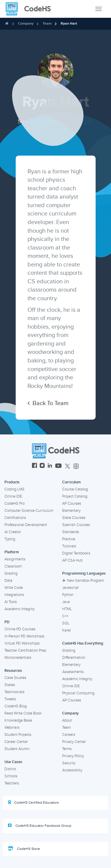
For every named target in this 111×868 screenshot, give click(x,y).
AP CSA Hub (72, 560)
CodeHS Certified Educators (33, 803)
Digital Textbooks (76, 553)
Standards (71, 532)
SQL (66, 623)
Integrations (14, 595)
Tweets (10, 699)
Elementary (71, 511)
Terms (67, 749)
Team (47, 24)
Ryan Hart (69, 24)
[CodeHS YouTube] (58, 466)
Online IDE (13, 496)
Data (8, 581)
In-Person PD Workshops (24, 636)
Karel (66, 630)
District (10, 769)
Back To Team (48, 403)
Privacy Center (74, 742)
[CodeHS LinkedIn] (50, 466)
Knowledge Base (18, 720)
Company (26, 24)
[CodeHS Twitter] (67, 466)
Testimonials (15, 692)
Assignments (15, 559)
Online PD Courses (20, 629)
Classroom (13, 566)
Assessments (73, 672)
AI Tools (11, 602)
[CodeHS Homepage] (30, 9)
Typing (10, 539)
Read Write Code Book (23, 713)
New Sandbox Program (83, 581)
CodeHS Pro (15, 503)
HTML (67, 609)
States (10, 685)
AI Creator (13, 532)
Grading (11, 573)
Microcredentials (18, 658)
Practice (69, 539)
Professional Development (26, 525)
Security (69, 763)
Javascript (70, 588)
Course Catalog (75, 489)
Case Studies (15, 678)
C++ (65, 616)
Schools (11, 776)
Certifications (15, 518)
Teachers (12, 783)
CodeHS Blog (16, 706)
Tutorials (69, 546)
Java (66, 602)
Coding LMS (15, 489)
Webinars (12, 728)
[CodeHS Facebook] (34, 466)
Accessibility (72, 770)
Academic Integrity (20, 609)
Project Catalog (75, 496)
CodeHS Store (24, 849)
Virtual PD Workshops (22, 643)
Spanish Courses (76, 525)
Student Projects (18, 735)
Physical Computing (78, 693)
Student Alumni (17, 749)
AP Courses (72, 503)
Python (68, 595)
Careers (69, 735)
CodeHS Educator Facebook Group (40, 826)
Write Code (14, 588)
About (67, 720)
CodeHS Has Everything (83, 643)
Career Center (16, 742)
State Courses (74, 518)
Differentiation (74, 658)
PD (7, 622)
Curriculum (71, 482)
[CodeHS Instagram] (42, 466)
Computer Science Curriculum (29, 511)
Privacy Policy (73, 756)
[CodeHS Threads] (76, 466)
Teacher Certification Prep (25, 650)
